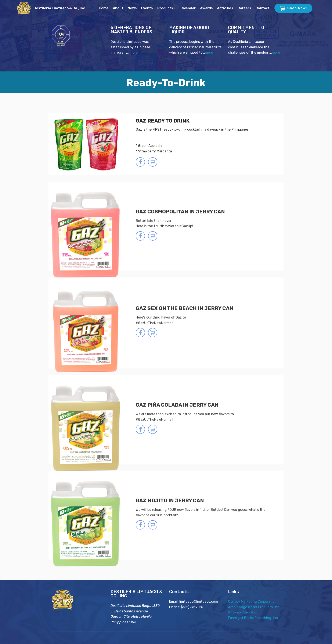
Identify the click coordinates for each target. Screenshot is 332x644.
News (132, 8)
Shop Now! (293, 8)
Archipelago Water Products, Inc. (254, 608)
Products (165, 8)
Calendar (188, 8)
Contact (263, 8)
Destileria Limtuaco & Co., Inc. (60, 8)
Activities (225, 8)
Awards (206, 8)
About (118, 8)
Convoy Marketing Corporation (252, 602)
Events (147, 8)
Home (104, 8)
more (134, 53)
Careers (244, 8)
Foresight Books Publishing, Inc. (253, 618)
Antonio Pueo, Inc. (243, 613)
